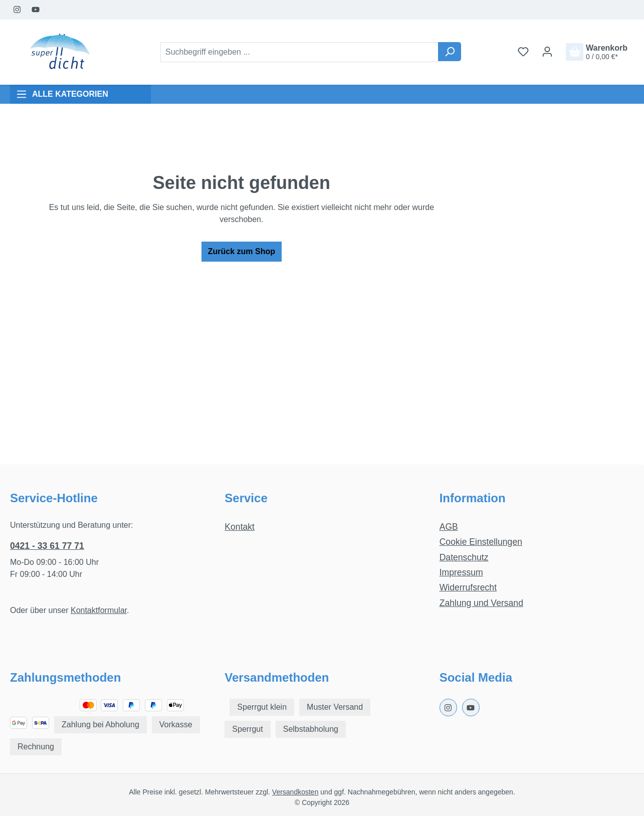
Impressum (461, 572)
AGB (449, 527)
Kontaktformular (99, 610)
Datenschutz (464, 557)
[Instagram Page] (17, 10)
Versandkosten (295, 792)
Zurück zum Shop (242, 251)
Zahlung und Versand (481, 603)
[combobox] (299, 52)
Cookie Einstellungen (481, 542)
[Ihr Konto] (547, 52)
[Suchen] (450, 52)
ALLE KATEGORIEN (62, 94)
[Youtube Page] (36, 10)
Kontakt (240, 527)
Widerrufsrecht (468, 587)
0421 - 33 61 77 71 (47, 546)
